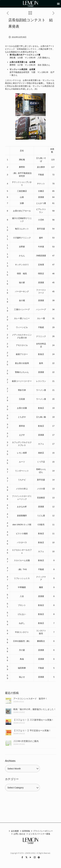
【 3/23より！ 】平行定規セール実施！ (32, 730)
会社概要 (14, 831)
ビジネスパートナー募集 (38, 834)
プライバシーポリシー (42, 831)
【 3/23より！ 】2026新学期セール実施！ (33, 720)
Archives (10, 761)
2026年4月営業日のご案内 (26, 741)
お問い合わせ (18, 834)
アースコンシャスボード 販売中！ (30, 699)
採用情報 (25, 831)
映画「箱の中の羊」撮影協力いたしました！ (35, 709)
